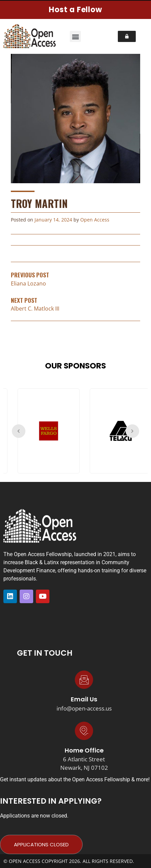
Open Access (95, 220)
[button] (75, 36)
